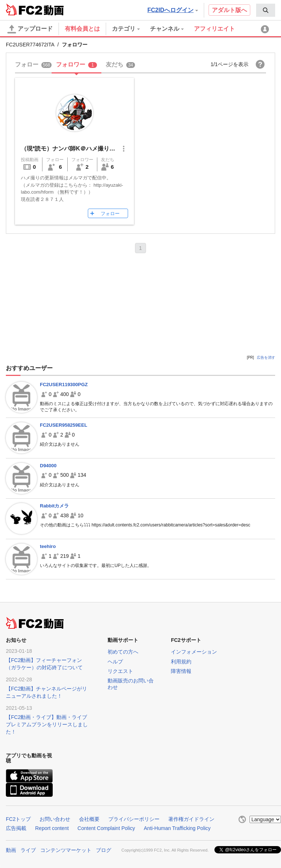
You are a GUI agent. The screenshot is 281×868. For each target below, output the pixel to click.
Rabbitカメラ (54, 506)
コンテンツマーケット (66, 850)
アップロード (30, 29)
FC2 (24, 9)
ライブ (28, 850)
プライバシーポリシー (134, 819)
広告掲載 (16, 828)
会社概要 (89, 819)
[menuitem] (266, 10)
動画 (11, 850)
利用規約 (181, 662)
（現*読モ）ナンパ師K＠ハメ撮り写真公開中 (80, 149)
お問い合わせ (55, 819)
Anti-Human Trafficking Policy (177, 828)
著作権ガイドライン (191, 819)
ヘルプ (115, 662)
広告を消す (266, 357)
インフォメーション (194, 652)
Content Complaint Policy (106, 828)
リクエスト (120, 671)
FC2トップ (18, 819)
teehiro (48, 546)
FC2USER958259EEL (63, 425)
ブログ (104, 850)
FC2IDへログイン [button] (173, 10)
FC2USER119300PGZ (64, 384)
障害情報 (181, 671)
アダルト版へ (229, 10)
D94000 (48, 466)
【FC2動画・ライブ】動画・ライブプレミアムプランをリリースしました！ (47, 724)
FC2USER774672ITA (30, 45)
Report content (52, 828)
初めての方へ (123, 652)
